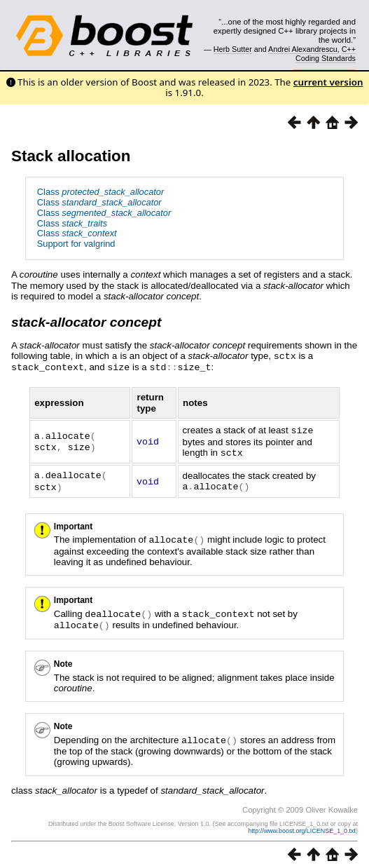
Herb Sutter (233, 49)
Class (100, 192)
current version (328, 82)
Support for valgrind (76, 244)
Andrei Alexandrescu (303, 49)
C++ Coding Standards (326, 53)
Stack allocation (71, 156)
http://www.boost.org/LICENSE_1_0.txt (302, 824)
